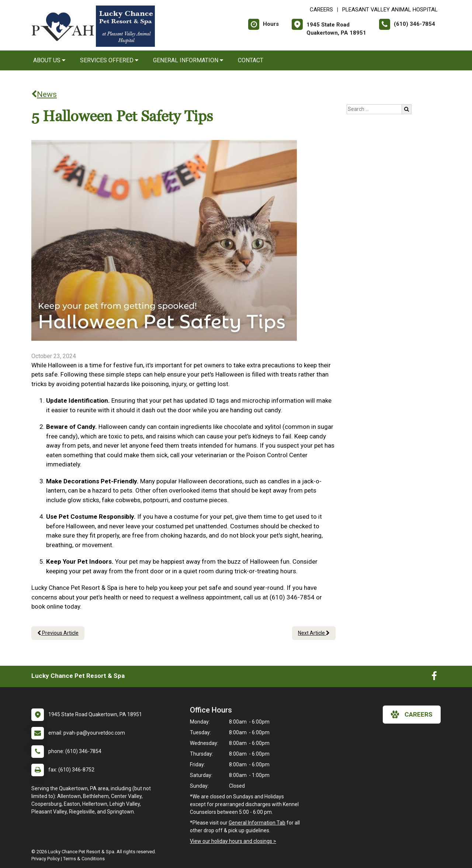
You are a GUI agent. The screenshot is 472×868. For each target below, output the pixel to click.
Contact (251, 60)
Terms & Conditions (84, 859)
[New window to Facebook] (434, 678)
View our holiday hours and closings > (233, 841)
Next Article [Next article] (314, 633)
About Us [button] (49, 60)
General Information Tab (257, 823)
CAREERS (321, 10)
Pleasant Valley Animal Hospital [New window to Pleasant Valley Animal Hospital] (390, 10)
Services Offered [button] (109, 60)
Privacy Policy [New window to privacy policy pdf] (46, 859)
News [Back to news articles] (44, 94)
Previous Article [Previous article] (58, 633)
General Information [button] (188, 60)
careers (412, 714)
